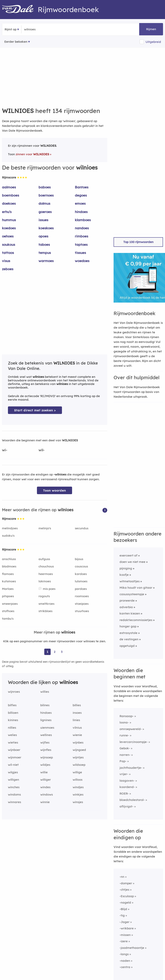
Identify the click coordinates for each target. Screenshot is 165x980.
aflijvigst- (126, 806)
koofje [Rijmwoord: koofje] (124, 575)
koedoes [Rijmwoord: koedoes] (9, 228)
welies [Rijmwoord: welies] (12, 735)
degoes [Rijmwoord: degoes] (81, 195)
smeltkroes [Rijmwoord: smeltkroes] (46, 604)
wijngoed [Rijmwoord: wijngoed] (79, 750)
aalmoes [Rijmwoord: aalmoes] (9, 187)
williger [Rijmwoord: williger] (46, 780)
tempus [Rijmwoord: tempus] (45, 253)
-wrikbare (127, 928)
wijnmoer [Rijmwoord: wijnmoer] (15, 757)
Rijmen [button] (151, 29)
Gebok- (125, 748)
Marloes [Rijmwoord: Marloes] (8, 589)
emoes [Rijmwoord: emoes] (80, 203)
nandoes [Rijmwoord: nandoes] (82, 228)
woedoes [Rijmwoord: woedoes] (82, 261)
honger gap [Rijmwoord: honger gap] (128, 626)
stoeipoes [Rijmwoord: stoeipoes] (82, 604)
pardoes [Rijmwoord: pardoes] (81, 589)
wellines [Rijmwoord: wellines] (46, 735)
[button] (105, 510)
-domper (126, 883)
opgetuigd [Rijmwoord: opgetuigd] (127, 646)
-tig (122, 915)
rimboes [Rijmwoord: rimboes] (82, 236)
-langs (124, 954)
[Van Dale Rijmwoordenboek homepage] (20, 10)
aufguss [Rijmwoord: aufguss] (44, 559)
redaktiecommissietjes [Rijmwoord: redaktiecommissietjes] (136, 620)
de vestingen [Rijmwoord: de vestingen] (129, 639)
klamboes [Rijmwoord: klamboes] (83, 220)
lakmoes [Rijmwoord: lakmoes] (45, 581)
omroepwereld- (131, 729)
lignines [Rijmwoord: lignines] (46, 720)
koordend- (127, 787)
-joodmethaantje (132, 948)
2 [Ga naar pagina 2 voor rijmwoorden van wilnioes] (55, 652)
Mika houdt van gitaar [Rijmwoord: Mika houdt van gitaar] (136, 588)
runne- (124, 735)
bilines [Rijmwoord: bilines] (45, 705)
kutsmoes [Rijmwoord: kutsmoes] (9, 581)
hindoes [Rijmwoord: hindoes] (81, 212)
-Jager (124, 922)
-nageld (125, 902)
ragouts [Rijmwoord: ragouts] (44, 596)
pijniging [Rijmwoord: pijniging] (126, 568)
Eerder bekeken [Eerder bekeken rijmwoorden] (16, 42)
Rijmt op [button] (11, 29)
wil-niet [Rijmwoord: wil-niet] (13, 765)
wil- (41, 450)
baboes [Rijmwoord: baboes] (45, 187)
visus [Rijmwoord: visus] (6, 261)
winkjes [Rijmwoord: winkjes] (78, 794)
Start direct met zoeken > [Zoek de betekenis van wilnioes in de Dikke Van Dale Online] (35, 410)
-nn (122, 877)
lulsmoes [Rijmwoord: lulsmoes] (81, 581)
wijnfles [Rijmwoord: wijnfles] (46, 750)
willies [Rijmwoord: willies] (45, 692)
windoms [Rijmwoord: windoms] (14, 794)
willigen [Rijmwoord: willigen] (14, 780)
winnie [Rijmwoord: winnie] (45, 802)
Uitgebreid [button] (153, 42)
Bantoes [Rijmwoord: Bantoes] (82, 187)
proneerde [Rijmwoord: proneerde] (127, 600)
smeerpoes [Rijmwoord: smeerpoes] (10, 604)
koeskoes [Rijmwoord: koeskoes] (46, 228)
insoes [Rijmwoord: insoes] (77, 713)
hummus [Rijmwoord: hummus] (9, 220)
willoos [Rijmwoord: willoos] (78, 780)
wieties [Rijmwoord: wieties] (13, 742)
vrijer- (124, 774)
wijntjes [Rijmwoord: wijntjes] (78, 757)
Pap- (123, 761)
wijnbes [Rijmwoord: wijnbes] (78, 742)
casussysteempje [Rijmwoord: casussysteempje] (132, 594)
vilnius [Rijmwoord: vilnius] (77, 728)
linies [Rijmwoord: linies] (76, 720)
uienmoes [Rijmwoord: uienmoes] (47, 728)
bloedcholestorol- (132, 800)
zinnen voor (32, 154)
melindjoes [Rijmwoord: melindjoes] (10, 528)
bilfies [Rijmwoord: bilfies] (12, 705)
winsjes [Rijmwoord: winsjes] (78, 802)
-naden (125, 961)
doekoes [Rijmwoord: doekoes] (9, 203)
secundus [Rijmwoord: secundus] (82, 528)
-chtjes (124, 890)
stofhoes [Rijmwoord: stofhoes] (8, 611)
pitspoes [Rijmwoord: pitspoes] (8, 596)
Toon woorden (55, 490)
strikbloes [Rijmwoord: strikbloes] (45, 611)
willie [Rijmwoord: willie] (44, 772)
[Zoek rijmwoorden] (43, 29)
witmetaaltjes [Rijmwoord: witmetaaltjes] (130, 581)
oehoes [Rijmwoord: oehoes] (8, 236)
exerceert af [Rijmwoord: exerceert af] (128, 555)
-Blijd (123, 909)
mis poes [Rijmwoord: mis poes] (49, 589)
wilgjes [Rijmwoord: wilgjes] (13, 772)
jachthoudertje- (131, 768)
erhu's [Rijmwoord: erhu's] (7, 212)
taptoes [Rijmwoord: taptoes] (81, 245)
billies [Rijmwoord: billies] (77, 705)
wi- (5, 450)
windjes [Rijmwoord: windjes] (78, 787)
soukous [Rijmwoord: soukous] (9, 245)
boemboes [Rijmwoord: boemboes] (11, 195)
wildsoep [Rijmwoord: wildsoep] (79, 765)
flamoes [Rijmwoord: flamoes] (8, 574)
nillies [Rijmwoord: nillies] (12, 728)
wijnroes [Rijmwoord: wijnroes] (14, 692)
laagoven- (127, 781)
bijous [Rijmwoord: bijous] (79, 559)
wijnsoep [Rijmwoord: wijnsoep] (47, 757)
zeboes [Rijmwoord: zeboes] (8, 269)
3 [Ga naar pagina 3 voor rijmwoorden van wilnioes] (62, 652)
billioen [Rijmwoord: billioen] (13, 713)
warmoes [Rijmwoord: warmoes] (46, 261)
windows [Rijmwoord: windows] (47, 794)
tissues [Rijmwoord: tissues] (80, 253)
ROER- (124, 793)
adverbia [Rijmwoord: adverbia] (126, 607)
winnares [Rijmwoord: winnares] (14, 802)
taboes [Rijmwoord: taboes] (44, 245)
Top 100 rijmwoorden (138, 242)
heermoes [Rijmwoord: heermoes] (46, 574)
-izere (124, 941)
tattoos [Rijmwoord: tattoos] (8, 253)
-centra (125, 967)
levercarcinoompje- (134, 742)
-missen (125, 935)
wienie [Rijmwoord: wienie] (77, 735)
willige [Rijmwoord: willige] (77, 772)
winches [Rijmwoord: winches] (14, 787)
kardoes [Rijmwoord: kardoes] (81, 574)
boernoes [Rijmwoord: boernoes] (46, 195)
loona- (124, 722)
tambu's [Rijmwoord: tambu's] (8, 619)
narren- (125, 755)
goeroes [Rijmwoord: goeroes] (45, 212)
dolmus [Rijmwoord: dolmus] (44, 203)
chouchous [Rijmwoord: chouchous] (46, 566)
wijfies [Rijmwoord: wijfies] (45, 742)
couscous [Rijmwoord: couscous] (81, 566)
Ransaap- (127, 716)
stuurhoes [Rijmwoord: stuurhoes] (82, 611)
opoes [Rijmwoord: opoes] (43, 236)
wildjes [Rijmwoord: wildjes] (45, 765)
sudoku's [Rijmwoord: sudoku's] (8, 536)
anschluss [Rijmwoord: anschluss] (9, 559)
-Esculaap (127, 896)
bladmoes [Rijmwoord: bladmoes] (9, 566)
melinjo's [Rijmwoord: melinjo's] (45, 528)
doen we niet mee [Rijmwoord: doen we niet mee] (132, 562)
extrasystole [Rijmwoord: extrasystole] (128, 633)
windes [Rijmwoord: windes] (45, 787)
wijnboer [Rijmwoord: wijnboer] (14, 750)
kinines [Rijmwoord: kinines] (13, 720)
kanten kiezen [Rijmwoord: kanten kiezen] (130, 613)
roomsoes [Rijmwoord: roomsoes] (82, 596)
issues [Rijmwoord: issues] (43, 220)
